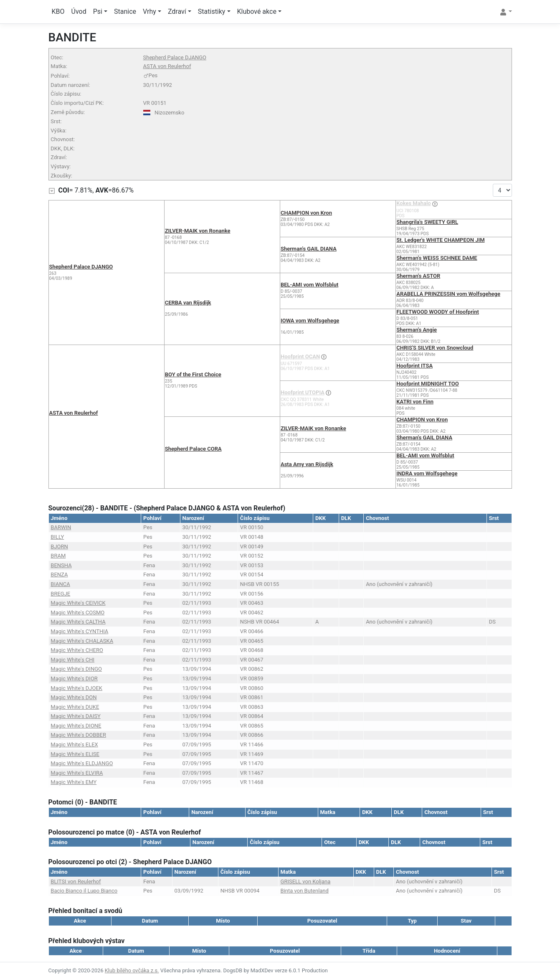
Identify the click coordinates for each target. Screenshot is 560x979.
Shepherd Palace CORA (193, 449)
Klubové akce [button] (257, 11)
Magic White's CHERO (77, 650)
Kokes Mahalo (413, 203)
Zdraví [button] (177, 11)
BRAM (58, 556)
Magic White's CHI (72, 660)
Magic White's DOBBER (78, 735)
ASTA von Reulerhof (167, 66)
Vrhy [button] (150, 11)
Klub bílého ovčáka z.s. (132, 970)
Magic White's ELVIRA (77, 773)
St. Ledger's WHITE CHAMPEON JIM (440, 240)
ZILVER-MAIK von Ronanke (198, 231)
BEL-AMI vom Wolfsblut (309, 285)
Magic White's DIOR (74, 678)
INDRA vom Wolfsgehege (427, 473)
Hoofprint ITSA (414, 366)
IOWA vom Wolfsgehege (310, 321)
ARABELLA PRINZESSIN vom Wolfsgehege (448, 294)
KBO (58, 11)
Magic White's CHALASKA (82, 641)
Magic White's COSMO (77, 613)
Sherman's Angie (417, 330)
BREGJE (60, 594)
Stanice (125, 11)
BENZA (59, 574)
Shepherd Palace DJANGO (175, 57)
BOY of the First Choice (193, 374)
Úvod (79, 11)
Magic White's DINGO (76, 669)
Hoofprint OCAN (300, 356)
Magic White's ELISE (75, 754)
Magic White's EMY (73, 782)
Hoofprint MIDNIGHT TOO (428, 384)
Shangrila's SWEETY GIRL (427, 222)
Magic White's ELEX (74, 744)
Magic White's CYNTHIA (79, 631)
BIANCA (60, 584)
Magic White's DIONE (76, 726)
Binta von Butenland (305, 891)
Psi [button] (98, 11)
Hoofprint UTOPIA (303, 392)
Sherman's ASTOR (418, 276)
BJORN (59, 547)
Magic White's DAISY (75, 716)
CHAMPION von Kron (306, 213)
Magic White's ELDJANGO (82, 763)
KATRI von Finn (415, 402)
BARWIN (61, 527)
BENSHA (61, 565)
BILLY (57, 537)
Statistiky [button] (212, 11)
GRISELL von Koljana (306, 881)
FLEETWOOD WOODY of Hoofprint (438, 312)
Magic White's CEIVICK (78, 603)
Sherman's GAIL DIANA (309, 249)
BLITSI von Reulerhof (76, 881)
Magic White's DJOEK (76, 688)
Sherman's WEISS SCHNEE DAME (437, 258)
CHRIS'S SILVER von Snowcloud (435, 348)
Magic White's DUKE (75, 707)
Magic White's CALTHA (78, 622)
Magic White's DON (73, 697)
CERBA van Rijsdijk (188, 303)
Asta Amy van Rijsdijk (307, 464)
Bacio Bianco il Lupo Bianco (84, 891)
